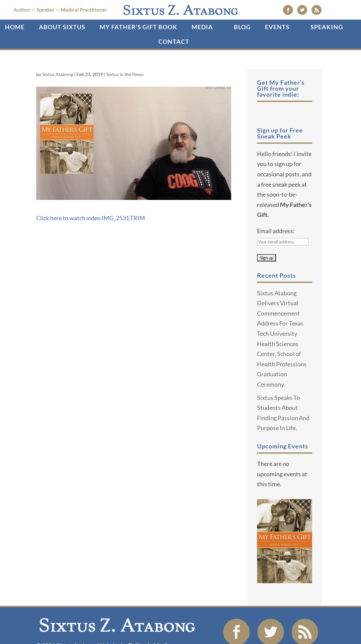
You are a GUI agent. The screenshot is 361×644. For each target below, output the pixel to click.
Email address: (276, 256)
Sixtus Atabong (58, 100)
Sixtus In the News (125, 100)
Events (277, 53)
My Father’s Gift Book (138, 53)
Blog (242, 53)
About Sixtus (62, 53)
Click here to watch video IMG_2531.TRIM (91, 243)
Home (15, 53)
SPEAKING (327, 53)
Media (202, 53)
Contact (174, 67)
